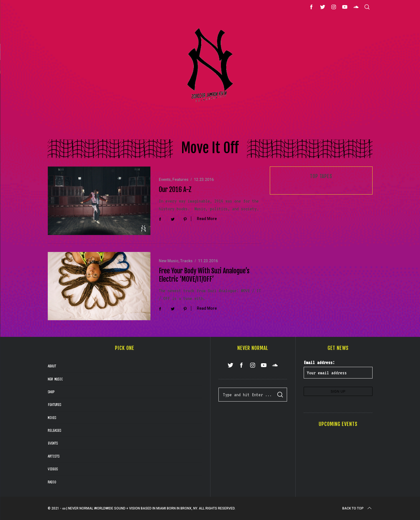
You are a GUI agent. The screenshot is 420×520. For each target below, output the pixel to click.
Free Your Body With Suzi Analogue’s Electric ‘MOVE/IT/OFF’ (204, 275)
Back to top (357, 508)
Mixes (52, 418)
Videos (53, 469)
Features (180, 180)
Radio (52, 482)
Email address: (319, 362)
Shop (51, 392)
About (52, 366)
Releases (54, 430)
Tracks (186, 261)
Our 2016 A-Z (175, 190)
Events (165, 180)
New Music (169, 261)
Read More (207, 219)
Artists (54, 456)
